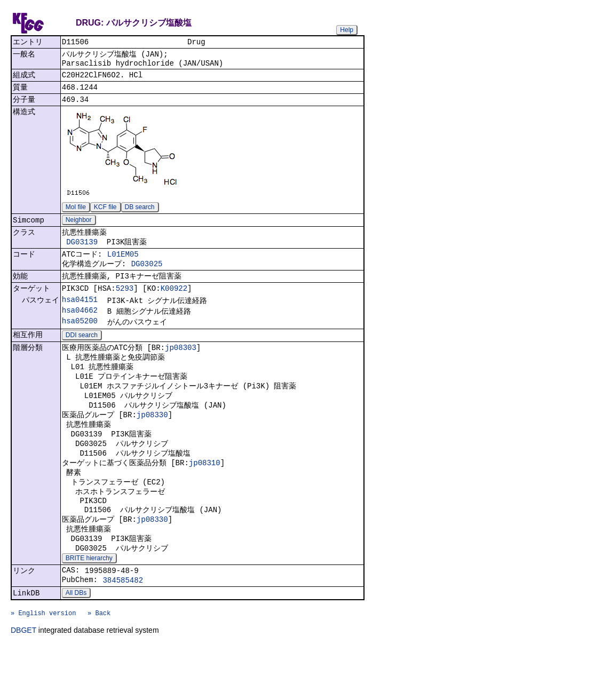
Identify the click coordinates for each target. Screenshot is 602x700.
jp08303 (181, 369)
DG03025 (147, 278)
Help (347, 30)
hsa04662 (80, 329)
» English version (43, 666)
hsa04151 (80, 317)
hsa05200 (80, 341)
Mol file (76, 215)
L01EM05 (123, 267)
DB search (140, 215)
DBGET (23, 685)
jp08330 (152, 444)
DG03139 (82, 253)
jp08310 (205, 497)
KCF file (105, 215)
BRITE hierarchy (89, 604)
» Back (99, 666)
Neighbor (79, 229)
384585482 (123, 629)
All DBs (76, 643)
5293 (125, 305)
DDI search (82, 356)
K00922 (174, 305)
